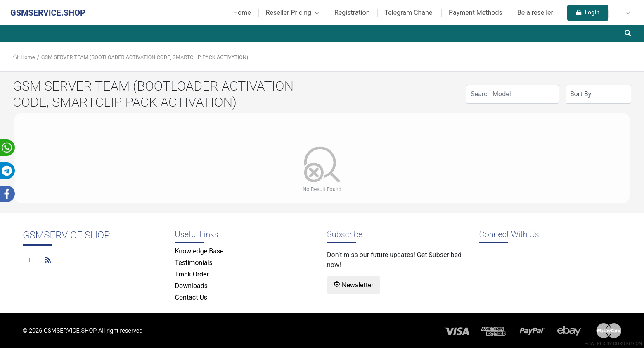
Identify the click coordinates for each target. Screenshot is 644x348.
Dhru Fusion (627, 344)
